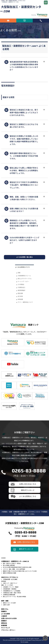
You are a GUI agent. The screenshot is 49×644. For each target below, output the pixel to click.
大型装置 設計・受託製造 (10, 589)
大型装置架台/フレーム (24, 276)
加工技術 (20, 296)
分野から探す (7, 605)
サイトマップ (6, 628)
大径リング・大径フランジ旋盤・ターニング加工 (9, 584)
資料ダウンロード (24, 21)
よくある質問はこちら (28, 496)
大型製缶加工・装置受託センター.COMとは (15, 561)
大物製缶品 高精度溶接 (9, 595)
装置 (19, 273)
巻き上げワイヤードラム (25, 279)
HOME (3, 558)
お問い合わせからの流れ (9, 618)
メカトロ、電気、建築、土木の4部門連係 (14, 569)
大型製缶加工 (22, 287)
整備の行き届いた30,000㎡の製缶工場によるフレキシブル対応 (20, 571)
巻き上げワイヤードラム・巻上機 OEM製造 (14, 597)
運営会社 (4, 623)
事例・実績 (5, 601)
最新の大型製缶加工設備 (9, 573)
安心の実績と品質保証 (9, 565)
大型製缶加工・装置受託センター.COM (21, 9)
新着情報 (4, 625)
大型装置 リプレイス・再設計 (11, 587)
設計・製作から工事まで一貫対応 (12, 563)
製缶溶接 (20, 293)
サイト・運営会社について (25, 302)
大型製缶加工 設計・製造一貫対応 (12, 593)
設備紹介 (4, 611)
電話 (41, 21)
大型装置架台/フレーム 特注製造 (12, 591)
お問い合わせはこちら (8, 21)
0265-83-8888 (29, 471)
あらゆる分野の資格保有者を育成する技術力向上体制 (17, 567)
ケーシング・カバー (23, 281)
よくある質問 (6, 614)
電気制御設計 (22, 290)
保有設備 (20, 299)
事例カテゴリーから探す (9, 603)
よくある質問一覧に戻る (25, 257)
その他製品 (21, 284)
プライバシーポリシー (8, 630)
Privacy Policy (35, 640)
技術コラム (5, 609)
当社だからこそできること (10, 577)
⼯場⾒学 (4, 616)
